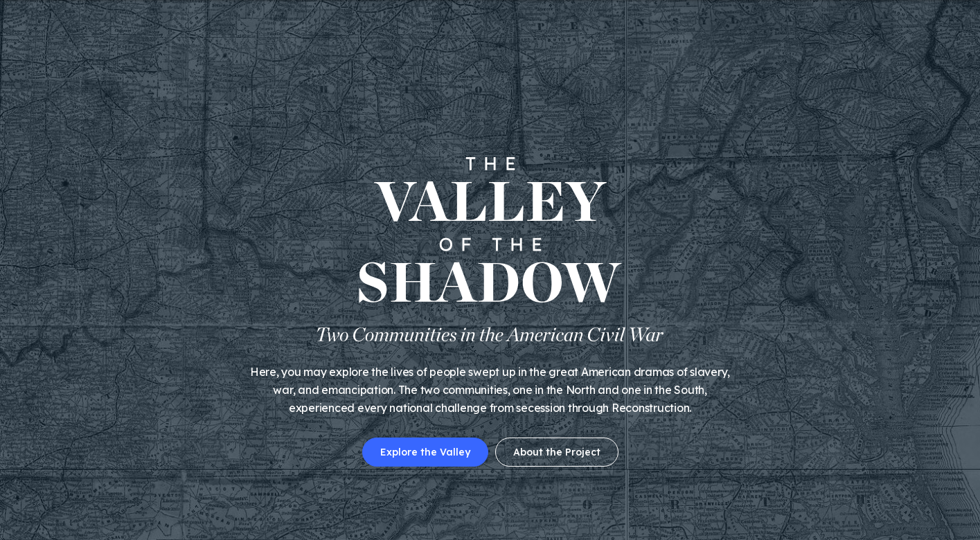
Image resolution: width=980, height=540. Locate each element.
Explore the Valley (425, 452)
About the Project (557, 452)
